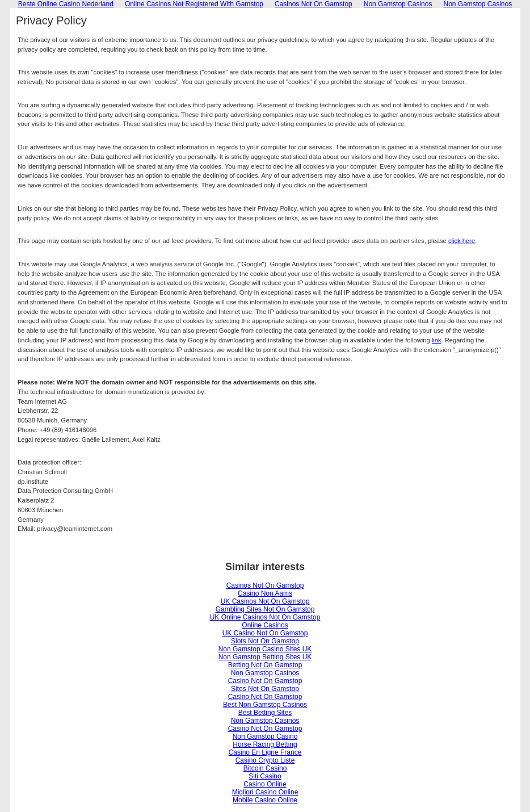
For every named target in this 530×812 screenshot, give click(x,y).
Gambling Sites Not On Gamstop (265, 609)
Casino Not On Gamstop (265, 681)
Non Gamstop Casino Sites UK (265, 649)
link (437, 340)
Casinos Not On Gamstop (265, 585)
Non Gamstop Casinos (265, 673)
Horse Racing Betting (265, 744)
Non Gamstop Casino (265, 736)
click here (462, 241)
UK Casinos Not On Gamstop (265, 601)
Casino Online (265, 784)
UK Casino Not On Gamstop (265, 633)
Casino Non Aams (265, 593)
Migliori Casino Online (265, 792)
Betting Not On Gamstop (265, 665)
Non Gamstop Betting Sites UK (265, 657)
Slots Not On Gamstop (265, 641)
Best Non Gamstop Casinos (265, 705)
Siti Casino (265, 776)
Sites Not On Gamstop (265, 689)
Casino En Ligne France (265, 752)
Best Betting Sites (265, 713)
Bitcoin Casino (265, 768)
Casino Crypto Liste (265, 760)
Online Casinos (265, 625)
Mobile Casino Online (265, 800)
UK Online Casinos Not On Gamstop (265, 617)
